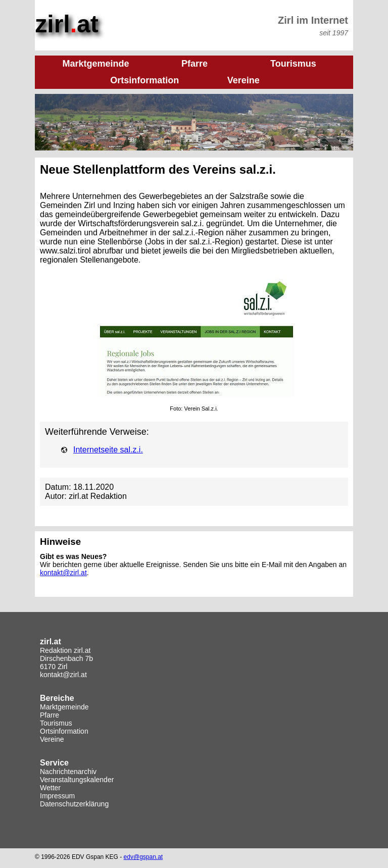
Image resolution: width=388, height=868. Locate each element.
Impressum (57, 796)
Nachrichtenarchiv (68, 772)
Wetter (50, 788)
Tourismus (56, 723)
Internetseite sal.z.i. (108, 450)
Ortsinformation (64, 731)
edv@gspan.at (143, 857)
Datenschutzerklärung (74, 804)
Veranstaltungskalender (77, 780)
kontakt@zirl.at (63, 573)
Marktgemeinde (64, 707)
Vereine (52, 739)
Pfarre (50, 715)
